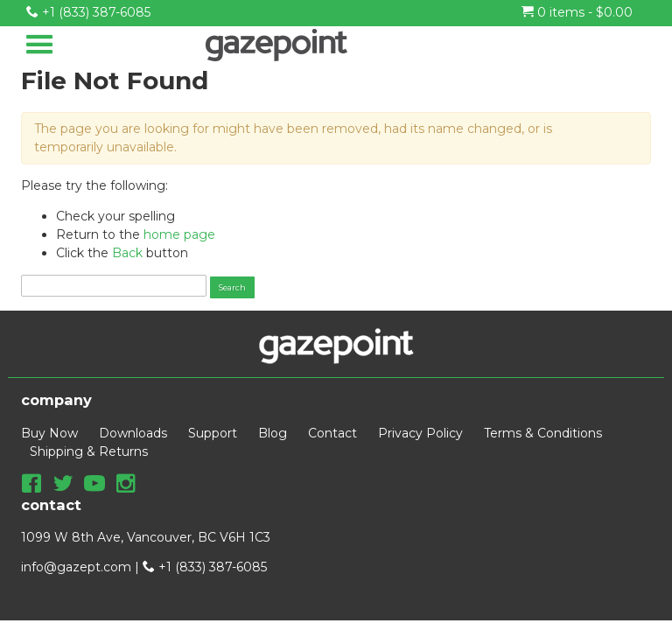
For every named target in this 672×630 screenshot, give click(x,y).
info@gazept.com (76, 567)
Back (127, 253)
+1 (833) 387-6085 (88, 12)
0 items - (577, 12)
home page (179, 234)
